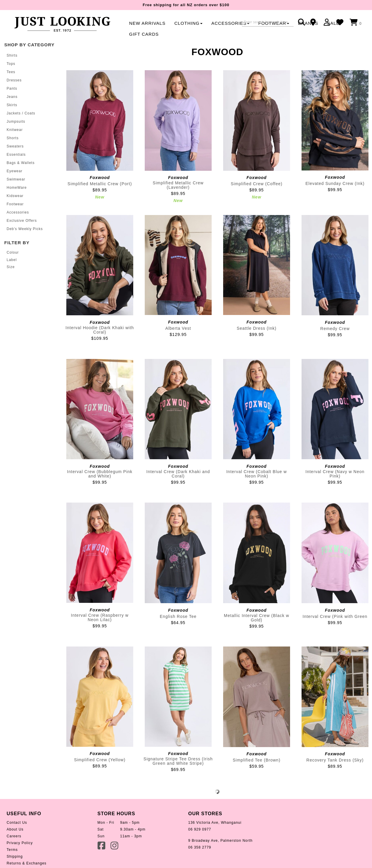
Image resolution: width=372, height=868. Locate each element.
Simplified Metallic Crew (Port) (100, 184)
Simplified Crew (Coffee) (257, 184)
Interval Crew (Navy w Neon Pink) (335, 474)
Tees (11, 72)
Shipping (15, 856)
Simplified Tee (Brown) (257, 760)
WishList (341, 22)
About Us (15, 829)
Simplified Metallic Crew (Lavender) (178, 185)
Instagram (115, 845)
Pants (12, 88)
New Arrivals (147, 23)
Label (12, 260)
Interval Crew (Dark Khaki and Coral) (178, 474)
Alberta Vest (178, 328)
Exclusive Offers (22, 221)
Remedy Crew (335, 329)
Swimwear (16, 179)
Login (328, 22)
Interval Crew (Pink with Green (335, 616)
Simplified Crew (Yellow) (100, 760)
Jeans (12, 97)
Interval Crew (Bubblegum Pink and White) (100, 474)
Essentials (16, 155)
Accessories (230, 23)
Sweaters (15, 146)
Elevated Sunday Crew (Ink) (335, 183)
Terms (12, 850)
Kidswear (15, 196)
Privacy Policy (20, 843)
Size (11, 267)
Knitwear (15, 130)
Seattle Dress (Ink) (257, 328)
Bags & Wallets (21, 163)
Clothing (188, 23)
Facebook (102, 845)
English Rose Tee (178, 616)
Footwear (15, 204)
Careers (14, 836)
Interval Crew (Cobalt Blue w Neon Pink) (257, 474)
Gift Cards (144, 34)
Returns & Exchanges (27, 863)
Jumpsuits (16, 122)
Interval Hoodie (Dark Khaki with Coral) (100, 330)
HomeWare (17, 188)
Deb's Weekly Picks (25, 229)
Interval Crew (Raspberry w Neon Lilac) (100, 617)
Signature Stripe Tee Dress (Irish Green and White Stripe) (178, 761)
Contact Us (17, 823)
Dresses (14, 80)
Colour (13, 252)
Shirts (12, 55)
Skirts (12, 105)
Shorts (13, 138)
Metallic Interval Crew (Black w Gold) (257, 618)
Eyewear (15, 171)
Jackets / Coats (21, 113)
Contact (315, 22)
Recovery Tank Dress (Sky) (335, 760)
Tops (11, 64)
